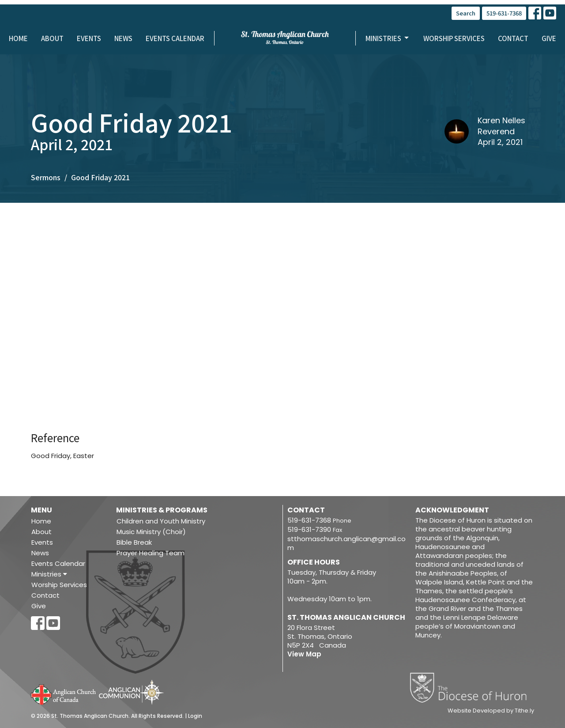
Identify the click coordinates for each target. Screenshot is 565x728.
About (52, 38)
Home (18, 38)
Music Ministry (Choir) (151, 532)
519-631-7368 (504, 13)
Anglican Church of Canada (64, 694)
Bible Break (134, 542)
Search (466, 13)
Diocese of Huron (472, 687)
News (123, 38)
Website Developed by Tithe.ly (491, 711)
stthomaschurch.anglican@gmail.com (347, 543)
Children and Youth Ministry (161, 521)
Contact (513, 38)
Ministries (388, 38)
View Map (304, 654)
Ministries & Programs (162, 510)
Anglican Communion (131, 692)
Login (195, 716)
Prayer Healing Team (151, 553)
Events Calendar (175, 38)
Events (89, 38)
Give (549, 38)
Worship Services (454, 38)
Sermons (46, 177)
